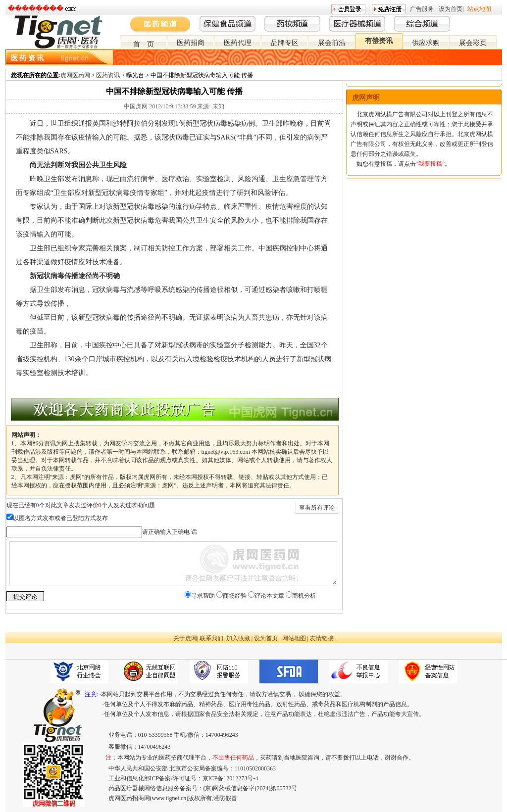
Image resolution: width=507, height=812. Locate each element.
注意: (91, 694)
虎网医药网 (75, 75)
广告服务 (422, 9)
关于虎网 (185, 638)
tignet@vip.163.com (226, 452)
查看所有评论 (317, 508)
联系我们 (211, 638)
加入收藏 (238, 638)
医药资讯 (108, 75)
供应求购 (426, 43)
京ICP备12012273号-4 (230, 778)
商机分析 (304, 596)
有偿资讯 (379, 41)
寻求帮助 (203, 596)
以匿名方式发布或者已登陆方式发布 (60, 518)
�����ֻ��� (36, 9)
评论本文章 (269, 596)
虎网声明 (366, 98)
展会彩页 (473, 43)
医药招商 (191, 43)
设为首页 (451, 9)
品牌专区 (285, 43)
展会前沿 (332, 43)
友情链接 (322, 638)
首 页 (144, 44)
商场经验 (235, 596)
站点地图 (479, 9)
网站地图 (294, 638)
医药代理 (238, 43)
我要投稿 (430, 164)
